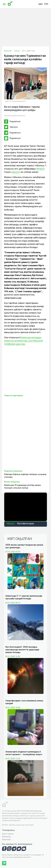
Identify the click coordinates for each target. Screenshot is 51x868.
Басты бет (8, 51)
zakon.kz (16, 172)
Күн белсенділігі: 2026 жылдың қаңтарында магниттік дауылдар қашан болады (22, 650)
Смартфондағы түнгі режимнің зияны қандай (24, 702)
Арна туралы (8, 834)
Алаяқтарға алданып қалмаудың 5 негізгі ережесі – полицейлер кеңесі (24, 753)
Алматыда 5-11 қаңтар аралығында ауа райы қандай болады (24, 597)
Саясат (17, 51)
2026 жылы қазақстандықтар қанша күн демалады (24, 546)
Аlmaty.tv (41, 169)
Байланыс (7, 837)
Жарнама (6, 839)
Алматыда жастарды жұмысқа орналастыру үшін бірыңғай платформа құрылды (23, 341)
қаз (41, 4)
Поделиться (15, 121)
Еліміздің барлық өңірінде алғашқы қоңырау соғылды (25, 476)
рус (46, 4)
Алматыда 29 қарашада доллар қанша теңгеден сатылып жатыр (22, 486)
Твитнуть (14, 127)
